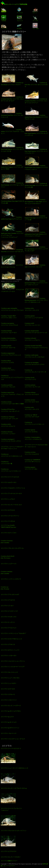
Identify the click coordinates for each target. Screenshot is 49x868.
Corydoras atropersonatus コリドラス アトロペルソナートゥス (36, 332)
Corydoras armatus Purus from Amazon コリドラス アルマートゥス (36, 113)
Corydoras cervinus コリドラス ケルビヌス (32, 453)
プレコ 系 (35, 18)
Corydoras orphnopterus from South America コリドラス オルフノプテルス (36, 230)
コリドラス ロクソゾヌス (9, 533)
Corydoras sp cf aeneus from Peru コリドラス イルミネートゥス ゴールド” (12, 95)
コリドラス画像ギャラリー (9, 861)
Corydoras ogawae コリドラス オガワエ (31, 431)
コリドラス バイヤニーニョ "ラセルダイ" (13, 633)
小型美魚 (4, 18)
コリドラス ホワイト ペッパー (10, 650)
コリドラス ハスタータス (9, 656)
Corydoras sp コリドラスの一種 (7, 463)
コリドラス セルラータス (9, 482)
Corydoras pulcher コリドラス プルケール (8, 347)
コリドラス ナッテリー (8, 622)
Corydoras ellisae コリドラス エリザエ (8, 362)
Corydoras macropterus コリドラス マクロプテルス (10, 324)
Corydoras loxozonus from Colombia (7, 542)
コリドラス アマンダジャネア (10, 595)
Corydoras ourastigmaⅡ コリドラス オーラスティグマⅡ (11, 440)
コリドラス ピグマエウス (9, 851)
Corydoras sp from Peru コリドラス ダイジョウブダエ (36, 80)
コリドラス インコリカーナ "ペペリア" (13, 667)
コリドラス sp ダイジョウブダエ (11, 711)
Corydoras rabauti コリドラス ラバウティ (8, 369)
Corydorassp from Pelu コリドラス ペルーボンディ (12, 246)
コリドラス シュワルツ (8, 499)
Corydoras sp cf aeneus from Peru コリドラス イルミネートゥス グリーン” (36, 97)
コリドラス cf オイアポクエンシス (11, 639)
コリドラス (4, 26)
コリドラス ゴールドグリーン (10, 516)
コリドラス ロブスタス (8, 510)
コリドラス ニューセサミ (9, 683)
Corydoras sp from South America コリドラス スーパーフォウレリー (36, 147)
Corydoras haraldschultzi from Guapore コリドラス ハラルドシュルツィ (36, 163)
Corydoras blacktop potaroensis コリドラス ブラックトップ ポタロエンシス (36, 295)
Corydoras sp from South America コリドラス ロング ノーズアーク (36, 129)
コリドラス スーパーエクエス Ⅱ (11, 748)
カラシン (35, 10)
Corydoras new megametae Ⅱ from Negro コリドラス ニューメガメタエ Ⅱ (36, 197)
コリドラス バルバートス (9, 733)
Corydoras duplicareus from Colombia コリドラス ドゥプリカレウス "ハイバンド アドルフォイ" (12, 230)
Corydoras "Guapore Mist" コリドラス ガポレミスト (9, 317)
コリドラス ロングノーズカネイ (11, 857)
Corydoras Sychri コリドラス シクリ (30, 379)
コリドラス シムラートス (9, 564)
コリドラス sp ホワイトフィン (10, 728)
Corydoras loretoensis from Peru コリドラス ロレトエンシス (12, 111)
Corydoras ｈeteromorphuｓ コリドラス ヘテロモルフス (33, 438)
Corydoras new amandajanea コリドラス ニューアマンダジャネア (36, 245)
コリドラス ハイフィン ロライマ (11, 579)
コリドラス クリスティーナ (9, 611)
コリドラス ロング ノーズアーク (11, 706)
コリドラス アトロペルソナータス (11, 493)
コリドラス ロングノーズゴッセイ (11, 505)
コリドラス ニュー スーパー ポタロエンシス (14, 768)
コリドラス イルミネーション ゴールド (13, 739)
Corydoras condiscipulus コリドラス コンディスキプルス (35, 356)
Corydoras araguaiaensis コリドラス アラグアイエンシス (11, 354)
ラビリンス (20, 18)
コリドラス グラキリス (8, 644)
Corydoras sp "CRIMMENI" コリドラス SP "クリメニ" (33, 461)
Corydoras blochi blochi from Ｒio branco (8, 557)
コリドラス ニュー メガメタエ (10, 678)
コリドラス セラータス (8, 689)
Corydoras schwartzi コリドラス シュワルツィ (33, 339)
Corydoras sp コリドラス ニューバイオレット (11, 470)
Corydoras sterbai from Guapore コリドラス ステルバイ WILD (12, 163)
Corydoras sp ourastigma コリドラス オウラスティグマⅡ (35, 364)
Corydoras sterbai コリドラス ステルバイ (8, 425)
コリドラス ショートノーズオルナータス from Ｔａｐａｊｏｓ (12, 448)
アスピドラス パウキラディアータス (13, 287)
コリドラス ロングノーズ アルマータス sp (14, 788)
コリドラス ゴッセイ (7, 606)
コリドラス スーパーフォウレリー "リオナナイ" (11, 809)
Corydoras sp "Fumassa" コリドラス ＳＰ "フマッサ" (10, 418)
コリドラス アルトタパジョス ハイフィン (14, 831)
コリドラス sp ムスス (7, 717)
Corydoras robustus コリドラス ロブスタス (32, 393)
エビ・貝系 (36, 26)
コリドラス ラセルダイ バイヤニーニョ (13, 488)
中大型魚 (19, 26)
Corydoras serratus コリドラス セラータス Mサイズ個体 (12, 403)
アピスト (4, 10)
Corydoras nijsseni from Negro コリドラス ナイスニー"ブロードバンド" (36, 279)
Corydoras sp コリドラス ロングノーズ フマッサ (35, 371)
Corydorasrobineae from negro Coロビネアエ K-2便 (13, 197)
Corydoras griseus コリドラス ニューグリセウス (34, 317)
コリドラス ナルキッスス (9, 617)
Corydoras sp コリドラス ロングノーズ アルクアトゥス (12, 377)
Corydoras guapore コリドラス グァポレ (31, 468)
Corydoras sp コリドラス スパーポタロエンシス (12, 455)
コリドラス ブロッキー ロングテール (12, 548)
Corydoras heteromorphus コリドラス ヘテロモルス (9, 339)
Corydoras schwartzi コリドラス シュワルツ (8, 433)
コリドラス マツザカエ (8, 521)
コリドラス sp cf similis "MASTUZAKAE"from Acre (8, 526)
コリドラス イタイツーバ (9, 700)
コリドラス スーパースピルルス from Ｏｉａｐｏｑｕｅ (36, 446)
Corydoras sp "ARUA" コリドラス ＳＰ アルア (32, 416)
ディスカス (20, 10)
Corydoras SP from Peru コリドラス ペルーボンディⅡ (10, 410)
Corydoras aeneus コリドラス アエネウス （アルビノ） (12, 127)
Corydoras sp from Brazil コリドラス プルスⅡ (12, 79)
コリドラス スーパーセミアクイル (12, 261)
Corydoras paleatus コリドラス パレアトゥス (33, 386)
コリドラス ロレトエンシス (9, 672)
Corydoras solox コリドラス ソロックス (35, 261)
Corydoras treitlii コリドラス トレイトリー (33, 324)
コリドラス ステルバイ (8, 694)
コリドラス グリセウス (8, 600)
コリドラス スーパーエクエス (10, 477)
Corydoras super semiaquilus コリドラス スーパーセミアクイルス (12, 309)
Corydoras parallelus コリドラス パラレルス (8, 386)
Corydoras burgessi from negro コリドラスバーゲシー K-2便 (36, 213)
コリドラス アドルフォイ (9, 628)
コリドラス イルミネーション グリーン (13, 661)
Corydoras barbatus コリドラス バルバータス (9, 332)
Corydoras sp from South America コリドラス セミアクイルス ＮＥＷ (13, 145)
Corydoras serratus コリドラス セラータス (32, 401)
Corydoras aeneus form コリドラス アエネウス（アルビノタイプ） (12, 394)
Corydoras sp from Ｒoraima (5, 588)
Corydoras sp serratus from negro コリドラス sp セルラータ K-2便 (36, 181)
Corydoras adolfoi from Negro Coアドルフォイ (12, 214)
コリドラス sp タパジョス (9, 722)
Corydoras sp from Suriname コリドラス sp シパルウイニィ (13, 181)
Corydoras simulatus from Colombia (7, 573)
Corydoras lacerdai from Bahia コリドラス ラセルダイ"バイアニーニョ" (36, 348)
